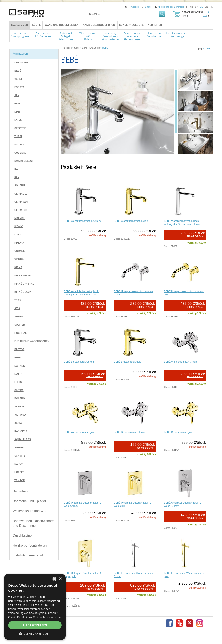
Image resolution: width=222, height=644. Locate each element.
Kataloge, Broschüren (99, 25)
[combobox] (54, 579)
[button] (35, 634)
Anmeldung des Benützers (171, 7)
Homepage (133, 7)
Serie (77, 48)
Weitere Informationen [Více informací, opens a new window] (47, 617)
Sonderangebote (131, 25)
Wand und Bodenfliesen (62, 25)
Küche (36, 25)
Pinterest (190, 623)
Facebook (169, 623)
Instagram (200, 623)
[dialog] (35, 607)
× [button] (60, 579)
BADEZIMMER (20, 25)
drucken (207, 49)
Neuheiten (155, 25)
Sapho (148, 7)
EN (206, 7)
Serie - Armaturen (91, 48)
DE (201, 7)
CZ (192, 7)
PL (211, 7)
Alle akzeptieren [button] (35, 625)
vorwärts (73, 606)
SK (196, 7)
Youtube (179, 623)
